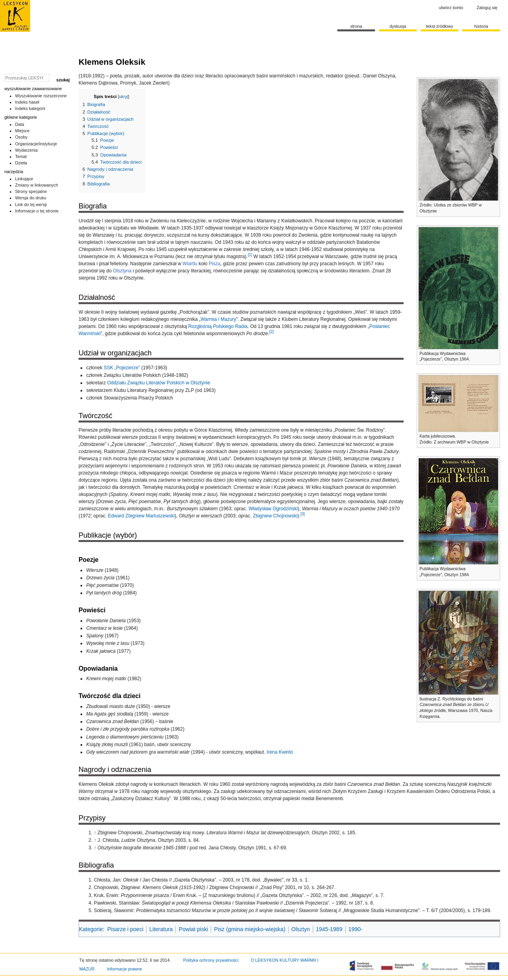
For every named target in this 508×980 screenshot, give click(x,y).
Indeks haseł (27, 102)
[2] (271, 332)
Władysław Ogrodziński (273, 509)
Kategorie (91, 929)
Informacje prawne (124, 969)
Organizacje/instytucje (36, 144)
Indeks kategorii (30, 108)
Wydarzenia (26, 150)
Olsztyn (301, 929)
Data (20, 124)
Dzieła (21, 163)
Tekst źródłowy (440, 26)
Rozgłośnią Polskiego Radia (218, 326)
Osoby (21, 137)
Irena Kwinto (280, 752)
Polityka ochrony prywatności (211, 960)
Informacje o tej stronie (37, 211)
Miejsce (22, 131)
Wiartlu (190, 264)
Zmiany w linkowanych (37, 185)
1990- (356, 929)
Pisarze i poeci (125, 929)
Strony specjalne (31, 191)
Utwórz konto (451, 8)
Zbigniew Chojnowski (275, 516)
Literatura (161, 929)
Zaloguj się (487, 8)
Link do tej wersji (31, 204)
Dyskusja (398, 26)
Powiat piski (193, 929)
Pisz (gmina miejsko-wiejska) (250, 929)
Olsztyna (122, 271)
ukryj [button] (124, 96)
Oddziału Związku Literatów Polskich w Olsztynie (159, 383)
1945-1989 (329, 929)
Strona (356, 26)
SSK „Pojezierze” (122, 368)
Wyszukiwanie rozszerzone (41, 96)
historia (481, 26)
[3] (303, 514)
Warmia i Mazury (218, 319)
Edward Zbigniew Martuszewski (141, 516)
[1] (250, 255)
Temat (21, 156)
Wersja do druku (31, 198)
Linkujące (24, 179)
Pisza (215, 264)
